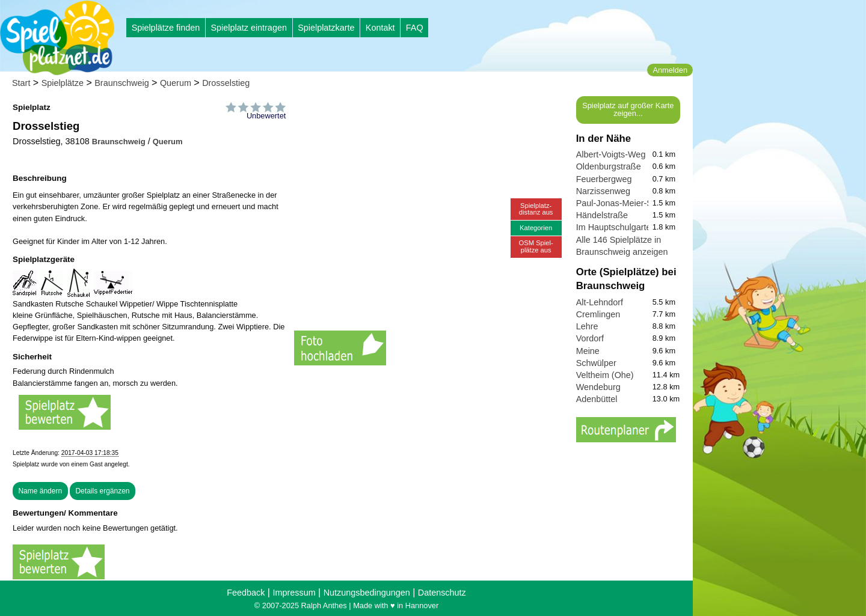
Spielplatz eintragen (248, 28)
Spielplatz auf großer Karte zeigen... (628, 109)
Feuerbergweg (604, 179)
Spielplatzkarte (326, 28)
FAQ (415, 28)
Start (21, 83)
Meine (588, 351)
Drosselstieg (226, 83)
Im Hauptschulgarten (616, 227)
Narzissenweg (603, 191)
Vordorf (590, 338)
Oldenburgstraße (609, 166)
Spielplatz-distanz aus (536, 209)
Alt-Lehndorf (600, 302)
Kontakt (380, 28)
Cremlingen (598, 314)
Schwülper (596, 363)
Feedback (246, 593)
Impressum (294, 593)
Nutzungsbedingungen (367, 593)
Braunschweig (121, 83)
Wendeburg (598, 387)
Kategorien (536, 228)
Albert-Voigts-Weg (611, 154)
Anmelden (670, 70)
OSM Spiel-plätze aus (536, 246)
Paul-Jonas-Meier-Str (617, 203)
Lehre (587, 326)
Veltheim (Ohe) (605, 375)
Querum (176, 83)
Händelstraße (602, 215)
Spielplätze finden (166, 28)
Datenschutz (442, 593)
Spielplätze (63, 83)
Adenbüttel (597, 399)
